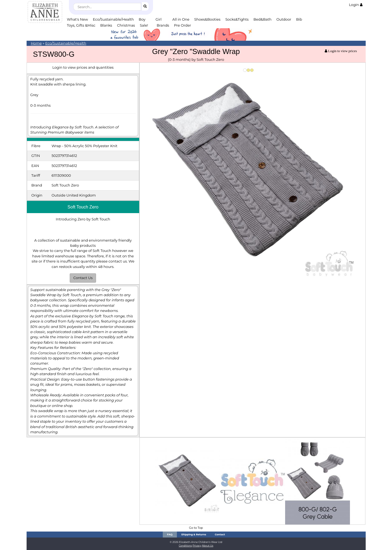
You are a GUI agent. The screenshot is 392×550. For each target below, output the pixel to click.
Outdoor (284, 19)
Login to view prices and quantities (83, 67)
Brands (163, 25)
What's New (78, 19)
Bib (299, 19)
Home (36, 43)
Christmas (126, 25)
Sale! (144, 25)
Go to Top (196, 528)
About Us (208, 546)
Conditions (185, 546)
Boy (142, 19)
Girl (158, 19)
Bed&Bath (262, 19)
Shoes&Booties (207, 19)
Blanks (106, 25)
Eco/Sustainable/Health (113, 19)
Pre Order (182, 25)
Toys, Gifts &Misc (81, 25)
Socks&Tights (237, 19)
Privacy (197, 546)
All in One (181, 19)
